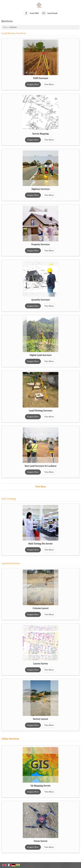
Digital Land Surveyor (41, 355)
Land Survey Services (14, 33)
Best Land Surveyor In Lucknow (41, 466)
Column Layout (41, 608)
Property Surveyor (40, 244)
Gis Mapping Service (40, 786)
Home (5, 27)
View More (49, 84)
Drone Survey (41, 841)
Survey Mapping (40, 134)
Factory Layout (40, 719)
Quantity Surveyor (41, 300)
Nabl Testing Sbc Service (40, 544)
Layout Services (11, 563)
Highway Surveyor (41, 189)
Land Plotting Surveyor (41, 411)
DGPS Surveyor (41, 78)
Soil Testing (9, 499)
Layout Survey (40, 664)
